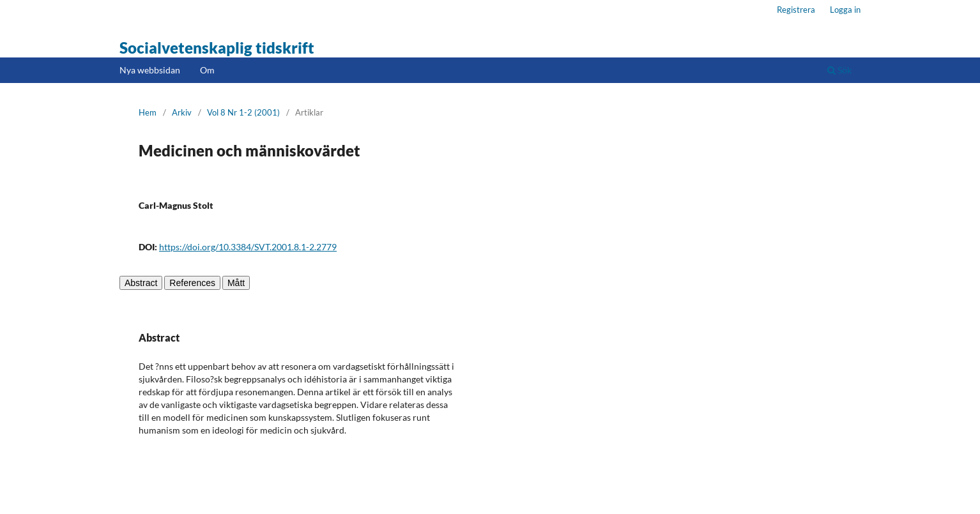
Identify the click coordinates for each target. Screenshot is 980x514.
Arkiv (182, 112)
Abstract (141, 283)
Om (207, 70)
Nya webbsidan (150, 70)
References (192, 283)
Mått (236, 283)
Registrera (796, 10)
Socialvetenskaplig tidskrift (217, 48)
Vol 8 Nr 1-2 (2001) (243, 112)
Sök (839, 70)
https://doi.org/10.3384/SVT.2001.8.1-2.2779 (248, 247)
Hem (148, 112)
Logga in (845, 10)
